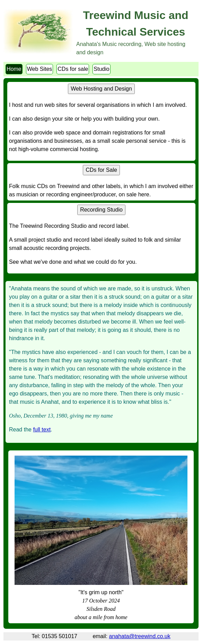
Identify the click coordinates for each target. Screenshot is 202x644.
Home (14, 69)
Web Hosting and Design (101, 89)
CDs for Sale (101, 170)
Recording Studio (101, 210)
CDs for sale (73, 69)
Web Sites (40, 69)
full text (42, 430)
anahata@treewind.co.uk (140, 636)
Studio (101, 69)
